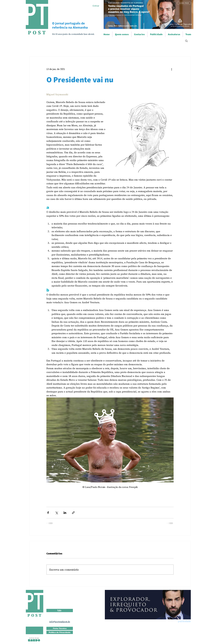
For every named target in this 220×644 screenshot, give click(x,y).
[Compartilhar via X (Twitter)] (56, 513)
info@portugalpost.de (60, 622)
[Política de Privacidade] (60, 632)
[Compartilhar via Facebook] (48, 513)
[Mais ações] (172, 69)
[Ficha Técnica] (60, 628)
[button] (186, 41)
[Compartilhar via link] (73, 513)
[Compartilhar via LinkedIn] (65, 513)
